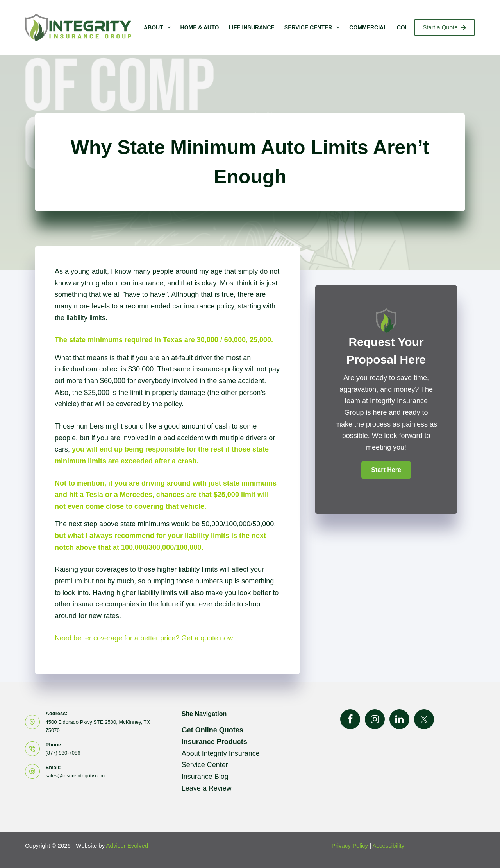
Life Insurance (251, 27)
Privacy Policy (350, 846)
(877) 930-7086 (63, 753)
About (159, 27)
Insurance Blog (205, 777)
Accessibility (388, 846)
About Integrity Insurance (221, 753)
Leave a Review (207, 788)
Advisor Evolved (127, 846)
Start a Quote (445, 27)
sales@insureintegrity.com (75, 776)
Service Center (313, 27)
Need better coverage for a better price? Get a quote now (144, 638)
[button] (386, 470)
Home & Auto (200, 27)
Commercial (368, 27)
